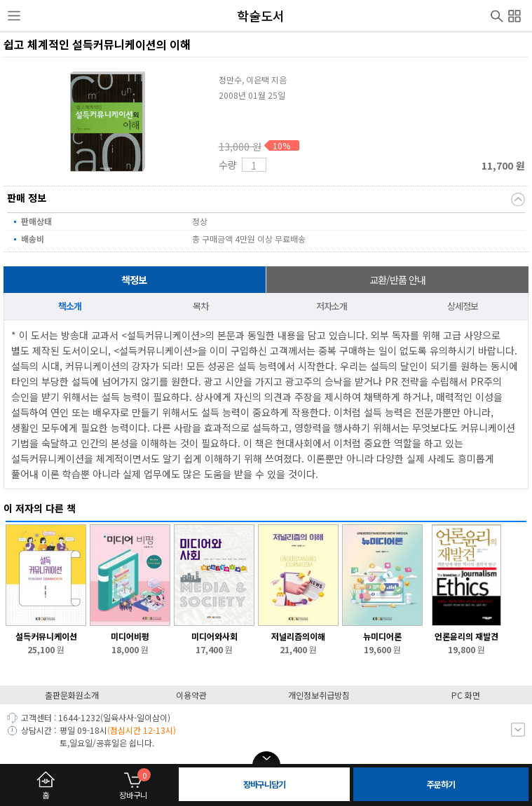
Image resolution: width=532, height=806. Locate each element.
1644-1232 (79, 717)
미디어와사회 (214, 636)
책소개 (70, 306)
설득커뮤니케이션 (46, 636)
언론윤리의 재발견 (466, 636)
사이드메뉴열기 (14, 16)
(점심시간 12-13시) (142, 730)
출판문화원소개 (72, 695)
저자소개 (332, 306)
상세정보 (463, 306)
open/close (266, 758)
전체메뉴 (514, 14)
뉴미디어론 (382, 636)
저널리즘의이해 (298, 636)
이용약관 (191, 695)
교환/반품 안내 (397, 280)
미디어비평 (130, 636)
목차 (200, 306)
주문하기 (441, 784)
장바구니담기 (264, 784)
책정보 (134, 280)
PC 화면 (466, 695)
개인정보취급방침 (319, 695)
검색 (497, 15)
